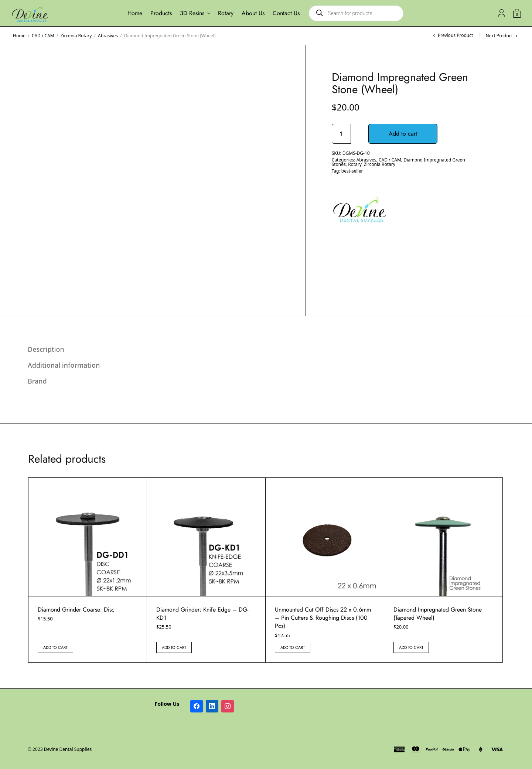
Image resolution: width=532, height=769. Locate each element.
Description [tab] (46, 349)
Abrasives (108, 36)
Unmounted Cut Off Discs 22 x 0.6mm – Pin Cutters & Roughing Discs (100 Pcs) (323, 618)
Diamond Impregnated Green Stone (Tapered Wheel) (438, 614)
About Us (253, 13)
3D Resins (192, 13)
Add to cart (403, 134)
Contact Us (286, 13)
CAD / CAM (43, 36)
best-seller (352, 171)
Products (161, 13)
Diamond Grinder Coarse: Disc (76, 610)
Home (135, 13)
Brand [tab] (37, 381)
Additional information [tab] (64, 365)
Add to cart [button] (55, 647)
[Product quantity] (341, 134)
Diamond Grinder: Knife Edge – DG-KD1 (202, 614)
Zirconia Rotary (76, 36)
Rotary (226, 13)
